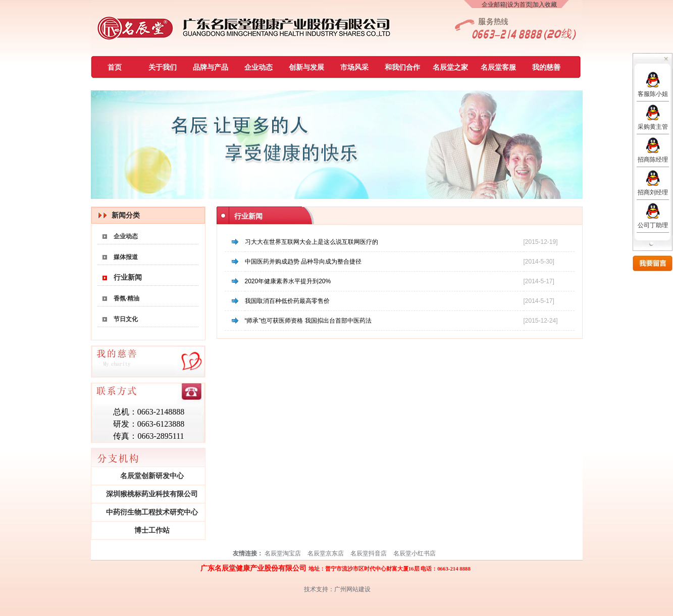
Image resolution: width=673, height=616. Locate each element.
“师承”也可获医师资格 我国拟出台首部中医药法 (308, 321)
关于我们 (163, 67)
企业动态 (258, 67)
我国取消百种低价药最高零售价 (287, 301)
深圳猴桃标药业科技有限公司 (152, 494)
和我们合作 (402, 67)
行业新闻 (128, 277)
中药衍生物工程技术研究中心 (152, 512)
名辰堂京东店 (326, 553)
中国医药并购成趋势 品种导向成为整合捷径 (303, 262)
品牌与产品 (211, 67)
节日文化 (126, 319)
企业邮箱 (494, 5)
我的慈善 (546, 67)
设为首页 (520, 5)
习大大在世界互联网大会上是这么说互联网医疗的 (312, 242)
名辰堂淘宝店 (283, 553)
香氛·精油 (126, 298)
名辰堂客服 (498, 67)
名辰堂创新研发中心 (152, 476)
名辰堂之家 (450, 67)
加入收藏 (545, 5)
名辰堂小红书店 (415, 553)
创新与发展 (306, 67)
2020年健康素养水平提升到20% (288, 281)
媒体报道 (126, 257)
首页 (115, 67)
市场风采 (354, 67)
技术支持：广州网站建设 (337, 589)
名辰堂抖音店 (369, 553)
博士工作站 (152, 530)
